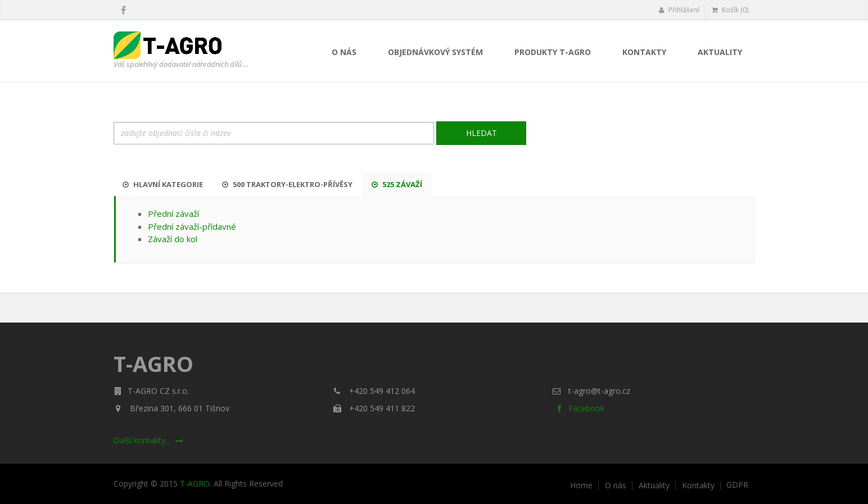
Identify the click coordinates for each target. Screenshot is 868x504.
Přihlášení (679, 10)
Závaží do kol (173, 239)
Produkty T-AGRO (553, 52)
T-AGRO (195, 483)
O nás (344, 52)
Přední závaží (173, 214)
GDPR (737, 485)
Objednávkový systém (435, 52)
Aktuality (720, 52)
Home (581, 485)
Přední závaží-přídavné (192, 226)
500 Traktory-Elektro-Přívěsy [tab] (287, 184)
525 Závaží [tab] (397, 184)
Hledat (482, 133)
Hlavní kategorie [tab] (163, 184)
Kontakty (644, 52)
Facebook (578, 408)
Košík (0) (730, 10)
